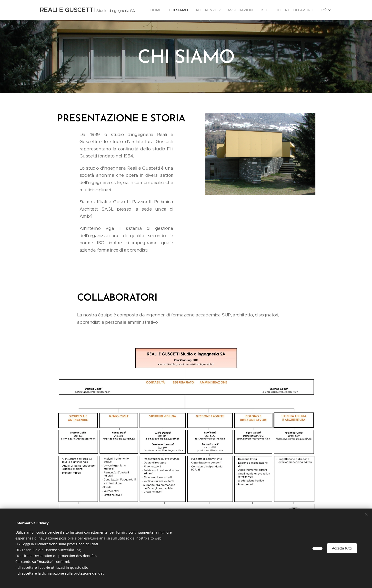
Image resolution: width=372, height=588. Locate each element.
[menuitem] (167, 10)
